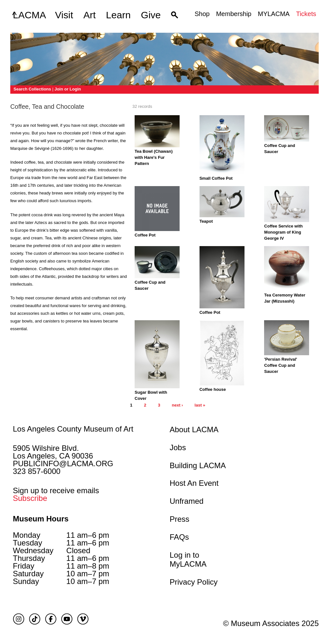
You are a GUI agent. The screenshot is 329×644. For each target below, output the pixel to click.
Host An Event (194, 483)
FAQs (179, 537)
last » (200, 405)
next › (178, 405)
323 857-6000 (37, 471)
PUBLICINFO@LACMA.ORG (63, 464)
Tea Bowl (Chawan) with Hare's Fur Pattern (154, 157)
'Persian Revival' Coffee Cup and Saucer (280, 365)
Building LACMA (198, 465)
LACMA (29, 15)
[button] (175, 15)
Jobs (178, 447)
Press (179, 519)
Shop (202, 14)
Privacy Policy (194, 582)
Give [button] (151, 15)
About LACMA (194, 429)
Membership (234, 14)
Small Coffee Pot (216, 178)
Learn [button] (118, 15)
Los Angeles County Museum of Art (73, 429)
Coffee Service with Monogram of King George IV (283, 232)
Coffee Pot (145, 235)
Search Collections (32, 89)
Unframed (187, 501)
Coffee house (213, 389)
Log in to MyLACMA (188, 560)
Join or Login (68, 89)
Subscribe (30, 498)
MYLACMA (274, 14)
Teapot (206, 221)
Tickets (306, 14)
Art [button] (90, 15)
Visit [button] (64, 15)
